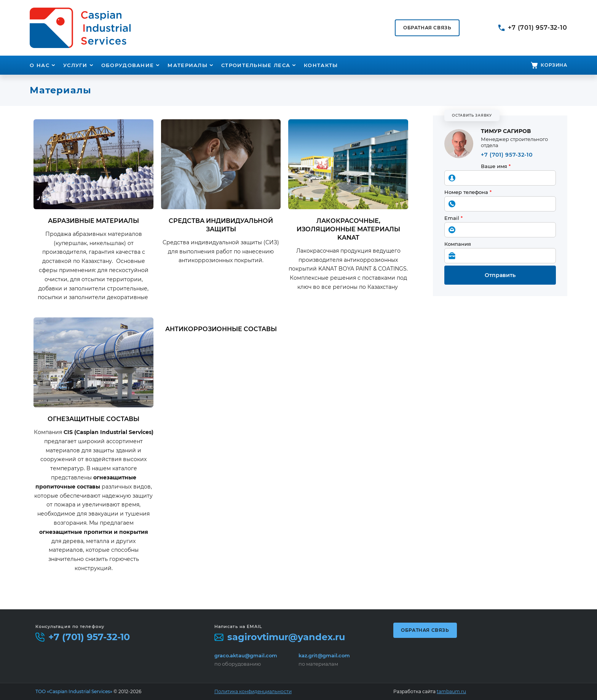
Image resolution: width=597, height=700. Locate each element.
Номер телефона (468, 192)
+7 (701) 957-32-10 (537, 28)
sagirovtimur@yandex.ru (286, 637)
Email (453, 218)
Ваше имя (496, 166)
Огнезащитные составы (93, 419)
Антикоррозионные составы (221, 329)
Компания (458, 244)
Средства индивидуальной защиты (221, 225)
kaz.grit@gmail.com (324, 655)
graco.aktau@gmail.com (246, 655)
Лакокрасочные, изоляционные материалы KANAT (348, 229)
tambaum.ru (451, 691)
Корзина (554, 65)
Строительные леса (256, 65)
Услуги (75, 65)
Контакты (321, 65)
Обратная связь (425, 630)
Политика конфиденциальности (253, 691)
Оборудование (128, 65)
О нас (40, 65)
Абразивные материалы (93, 221)
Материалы (188, 65)
